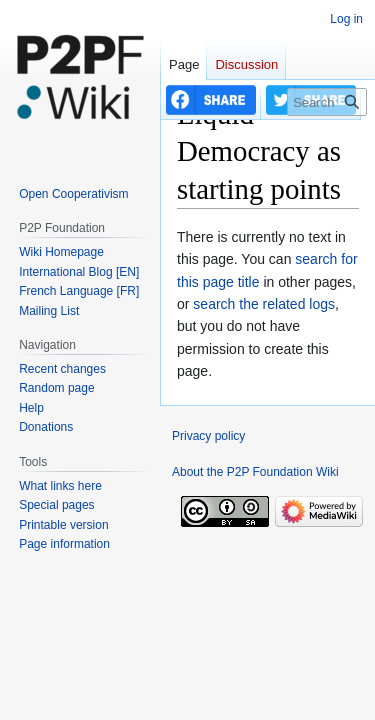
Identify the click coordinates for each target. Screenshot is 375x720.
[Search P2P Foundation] (327, 102)
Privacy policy (208, 436)
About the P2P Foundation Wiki (255, 472)
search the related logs (264, 304)
